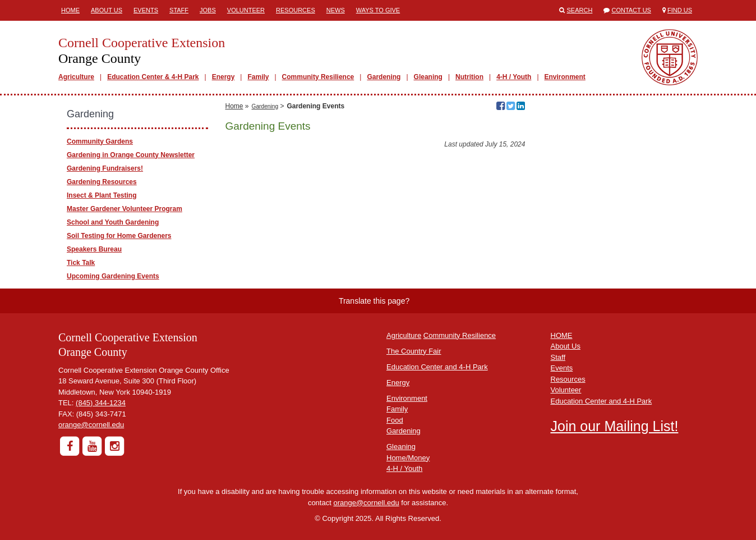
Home (70, 10)
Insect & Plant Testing (102, 195)
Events (146, 10)
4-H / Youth (514, 77)
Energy (223, 77)
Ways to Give (378, 10)
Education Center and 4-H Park (437, 367)
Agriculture (76, 77)
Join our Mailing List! (615, 426)
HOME (562, 335)
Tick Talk (81, 263)
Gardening (384, 77)
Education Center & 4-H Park (153, 77)
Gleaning (428, 77)
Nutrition (469, 77)
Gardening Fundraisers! (105, 168)
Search (580, 10)
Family (258, 77)
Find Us (680, 10)
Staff (179, 10)
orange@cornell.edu (91, 425)
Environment (565, 77)
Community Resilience (318, 77)
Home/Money (408, 458)
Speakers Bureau (94, 249)
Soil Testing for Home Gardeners (119, 236)
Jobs (208, 10)
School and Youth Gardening (113, 222)
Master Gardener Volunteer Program (125, 209)
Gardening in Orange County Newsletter (131, 155)
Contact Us (631, 10)
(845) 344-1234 (101, 403)
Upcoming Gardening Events (113, 276)
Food (395, 420)
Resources (296, 10)
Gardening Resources (102, 182)
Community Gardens (100, 141)
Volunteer (246, 10)
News (336, 10)
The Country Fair (414, 351)
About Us (107, 10)
